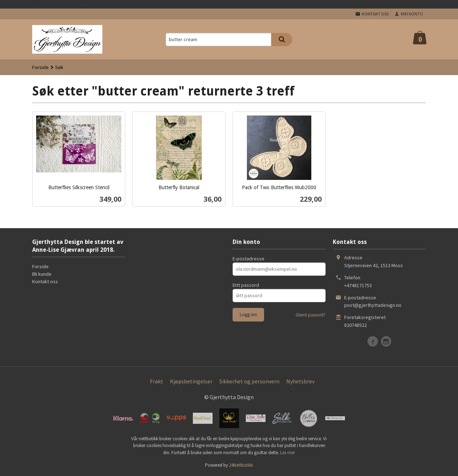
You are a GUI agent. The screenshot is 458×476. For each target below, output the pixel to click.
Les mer (288, 453)
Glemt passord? (311, 315)
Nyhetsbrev (300, 381)
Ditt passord (246, 285)
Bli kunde (42, 274)
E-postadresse (249, 259)
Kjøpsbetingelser (191, 381)
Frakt (157, 381)
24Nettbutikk (241, 465)
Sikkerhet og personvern (249, 381)
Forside (40, 67)
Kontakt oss (45, 281)
